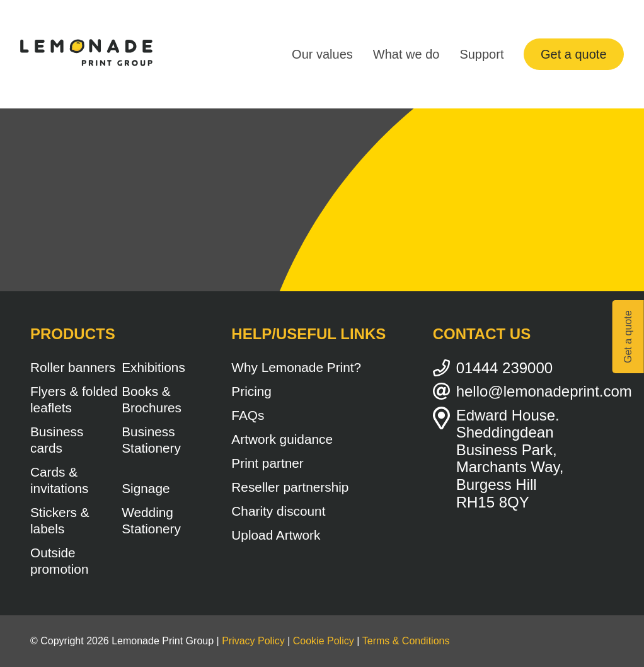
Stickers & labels (60, 520)
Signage (146, 488)
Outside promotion (59, 561)
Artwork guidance (282, 439)
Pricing (251, 391)
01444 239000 (505, 368)
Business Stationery (151, 440)
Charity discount (278, 511)
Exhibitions (153, 367)
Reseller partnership (290, 487)
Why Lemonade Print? (296, 367)
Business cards (57, 440)
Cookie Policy (324, 641)
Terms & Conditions (406, 641)
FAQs (248, 415)
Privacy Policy (253, 641)
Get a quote (574, 54)
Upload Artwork (276, 535)
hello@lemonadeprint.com (535, 391)
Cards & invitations (59, 480)
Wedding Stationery (151, 520)
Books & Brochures (152, 399)
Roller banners (73, 367)
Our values (322, 54)
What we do (406, 54)
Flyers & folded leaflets (74, 399)
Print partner (267, 463)
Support (481, 54)
